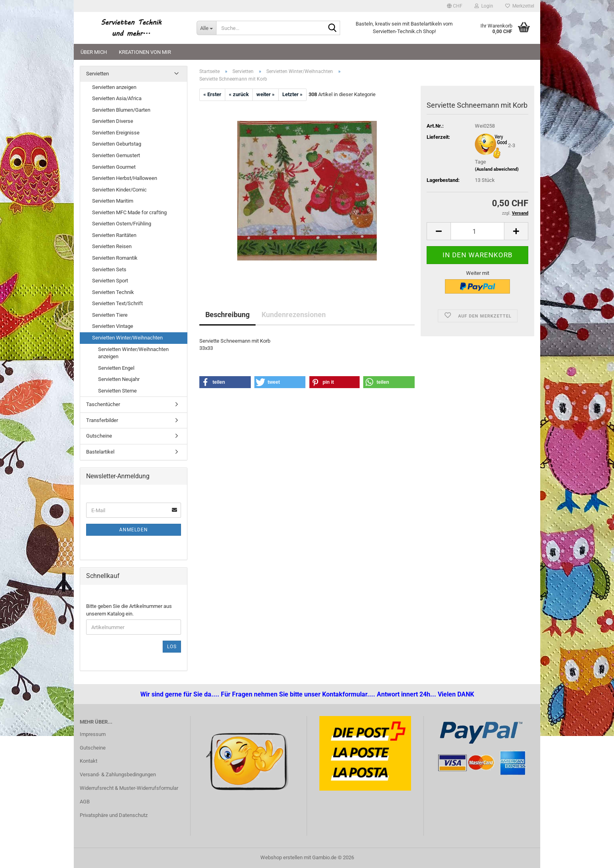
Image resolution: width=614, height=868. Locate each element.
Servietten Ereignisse (116, 133)
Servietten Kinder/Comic (119, 190)
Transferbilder (102, 420)
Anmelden (134, 530)
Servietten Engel (116, 368)
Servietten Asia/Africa (117, 98)
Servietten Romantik (115, 258)
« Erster (212, 94)
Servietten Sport (110, 281)
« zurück (239, 94)
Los (172, 647)
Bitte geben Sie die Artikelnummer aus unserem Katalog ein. (129, 610)
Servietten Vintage (113, 326)
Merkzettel (520, 6)
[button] (455, 6)
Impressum (93, 734)
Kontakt (89, 761)
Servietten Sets (109, 269)
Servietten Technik (113, 292)
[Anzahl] (477, 231)
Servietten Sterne (117, 391)
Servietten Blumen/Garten (121, 110)
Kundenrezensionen (294, 315)
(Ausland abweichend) (497, 169)
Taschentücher (103, 404)
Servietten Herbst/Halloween (125, 178)
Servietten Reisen (112, 246)
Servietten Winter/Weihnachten (127, 338)
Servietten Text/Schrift (117, 303)
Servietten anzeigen (114, 87)
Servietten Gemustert (116, 155)
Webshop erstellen (281, 857)
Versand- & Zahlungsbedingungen (118, 774)
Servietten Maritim (113, 201)
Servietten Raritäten (114, 235)
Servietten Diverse (113, 121)
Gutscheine (99, 436)
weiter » (266, 94)
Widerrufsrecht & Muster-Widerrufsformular (129, 788)
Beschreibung (227, 315)
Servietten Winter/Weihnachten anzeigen (133, 353)
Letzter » (292, 94)
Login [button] (484, 6)
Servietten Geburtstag (117, 144)
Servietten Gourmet (114, 167)
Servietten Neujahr (119, 379)
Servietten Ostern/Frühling (122, 224)
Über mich (94, 52)
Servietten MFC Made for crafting (129, 212)
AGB (85, 802)
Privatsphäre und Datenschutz (114, 815)
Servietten (97, 74)
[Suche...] (206, 28)
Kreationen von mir (145, 52)
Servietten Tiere (110, 315)
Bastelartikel (100, 452)
